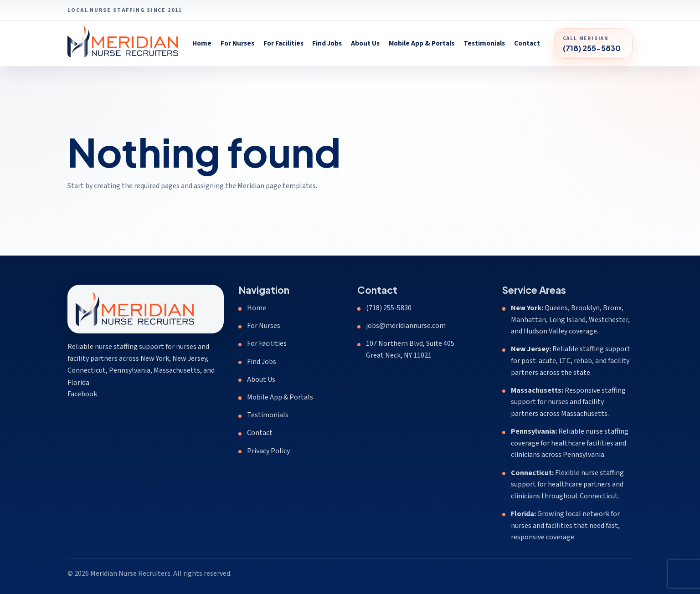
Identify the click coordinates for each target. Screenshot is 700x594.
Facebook (82, 394)
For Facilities (283, 43)
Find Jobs (327, 43)
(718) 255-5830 (389, 308)
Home (202, 43)
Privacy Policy (268, 451)
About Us (365, 43)
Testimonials (484, 43)
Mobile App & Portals (422, 43)
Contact (527, 43)
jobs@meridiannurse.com (406, 326)
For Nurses (237, 43)
